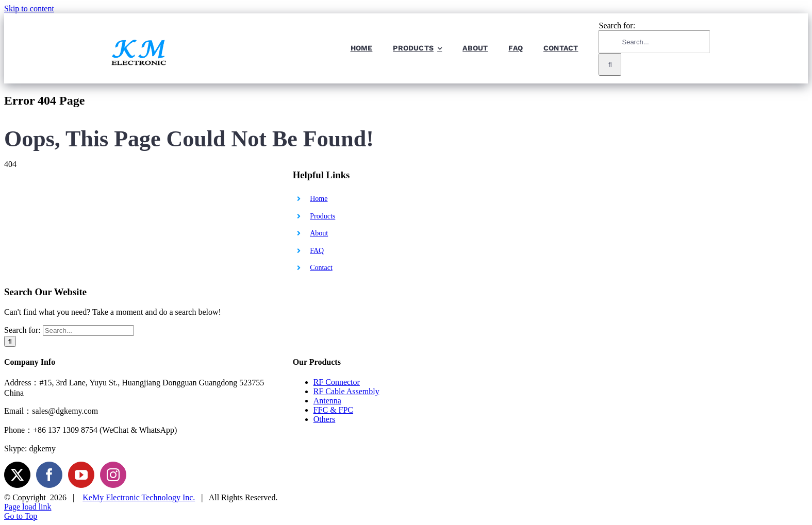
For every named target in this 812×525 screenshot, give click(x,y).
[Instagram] (113, 475)
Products (322, 216)
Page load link (28, 507)
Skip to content (29, 9)
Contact (321, 268)
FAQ (317, 251)
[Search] (610, 64)
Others (325, 419)
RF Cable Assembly (346, 391)
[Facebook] (49, 475)
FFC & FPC (333, 410)
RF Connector (337, 382)
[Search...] (654, 42)
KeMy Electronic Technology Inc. (139, 497)
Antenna (327, 401)
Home (319, 199)
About (319, 233)
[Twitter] (17, 475)
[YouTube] (81, 475)
